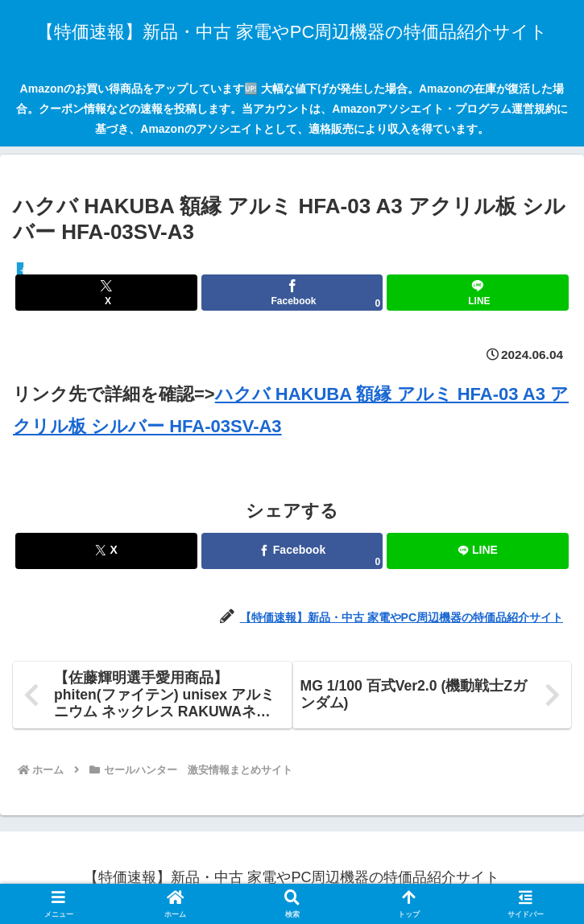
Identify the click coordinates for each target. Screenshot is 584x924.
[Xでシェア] (106, 293)
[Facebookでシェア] (292, 293)
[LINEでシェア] (477, 293)
